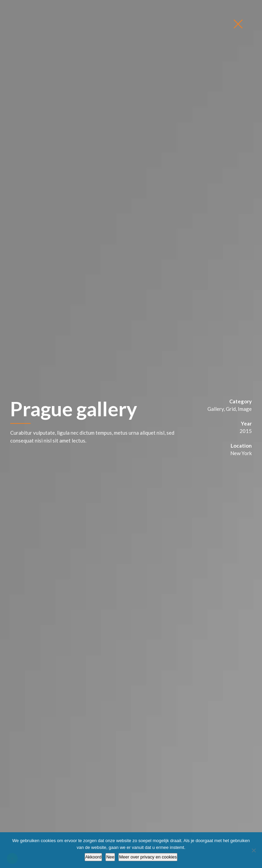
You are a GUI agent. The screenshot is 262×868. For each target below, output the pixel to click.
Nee (110, 857)
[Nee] (253, 850)
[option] (131, 434)
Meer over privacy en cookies (148, 857)
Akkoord (93, 857)
